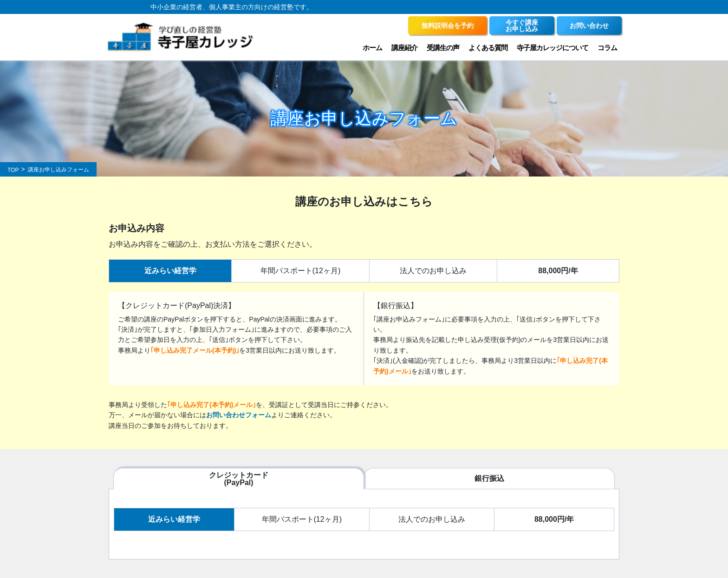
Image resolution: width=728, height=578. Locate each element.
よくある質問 (488, 48)
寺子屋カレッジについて (552, 48)
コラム (607, 48)
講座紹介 (404, 48)
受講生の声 (443, 48)
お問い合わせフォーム (239, 415)
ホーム (372, 48)
